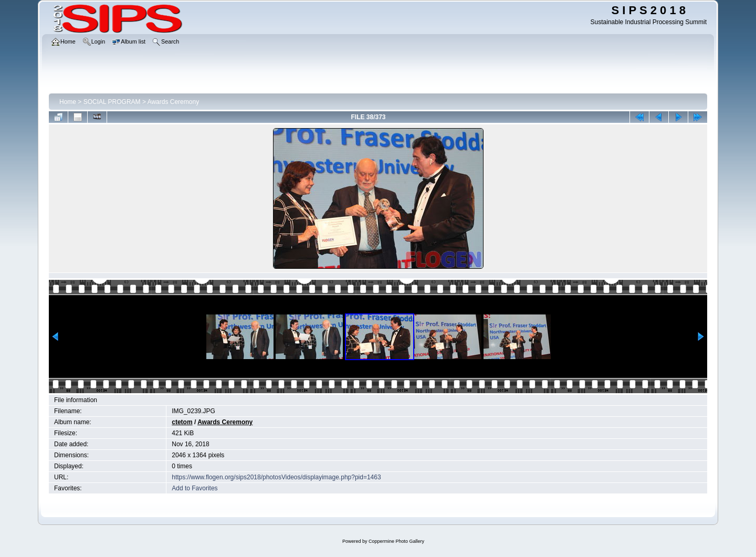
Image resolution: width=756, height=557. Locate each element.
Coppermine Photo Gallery (396, 541)
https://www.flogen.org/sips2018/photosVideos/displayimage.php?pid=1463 (276, 477)
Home (68, 102)
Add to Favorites (195, 488)
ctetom (182, 422)
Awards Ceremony (173, 102)
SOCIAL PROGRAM (112, 102)
